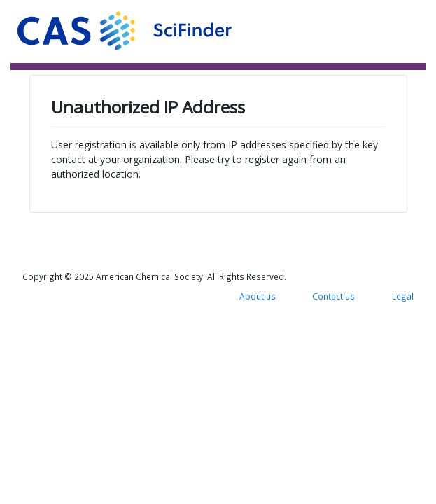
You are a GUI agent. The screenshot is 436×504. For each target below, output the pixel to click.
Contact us (333, 296)
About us (258, 296)
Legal (403, 296)
